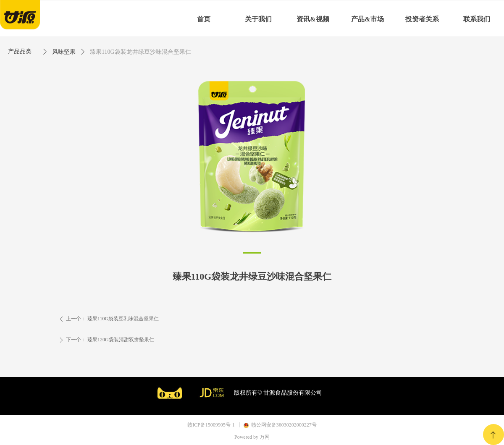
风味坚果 (64, 52)
